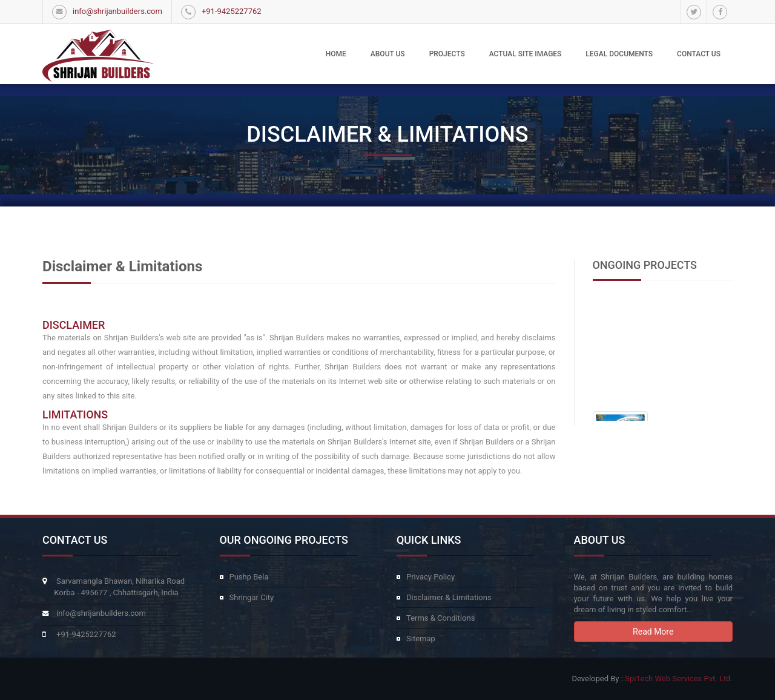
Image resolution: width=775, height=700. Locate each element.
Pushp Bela (249, 577)
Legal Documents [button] (619, 54)
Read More (653, 632)
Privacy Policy (430, 577)
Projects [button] (447, 54)
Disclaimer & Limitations (449, 597)
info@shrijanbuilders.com (117, 11)
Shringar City (252, 597)
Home (336, 54)
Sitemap (421, 639)
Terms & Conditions (440, 618)
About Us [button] (388, 54)
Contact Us (699, 54)
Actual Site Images (526, 54)
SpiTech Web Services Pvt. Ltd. (679, 679)
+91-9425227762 (232, 11)
